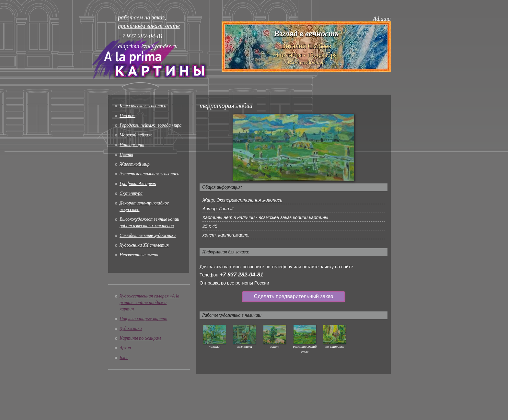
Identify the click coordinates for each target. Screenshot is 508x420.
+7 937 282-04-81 (242, 275)
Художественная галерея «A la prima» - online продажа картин (150, 303)
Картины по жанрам (140, 338)
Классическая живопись (143, 106)
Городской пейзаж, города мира (150, 125)
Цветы (126, 154)
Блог (124, 358)
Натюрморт (132, 145)
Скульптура (131, 193)
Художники (131, 328)
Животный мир (135, 164)
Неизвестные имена (139, 255)
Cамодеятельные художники (148, 235)
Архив (125, 348)
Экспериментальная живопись (149, 174)
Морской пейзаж (136, 135)
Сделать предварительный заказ (294, 296)
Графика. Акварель (138, 184)
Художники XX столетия (144, 245)
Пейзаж (127, 116)
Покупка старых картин (143, 319)
